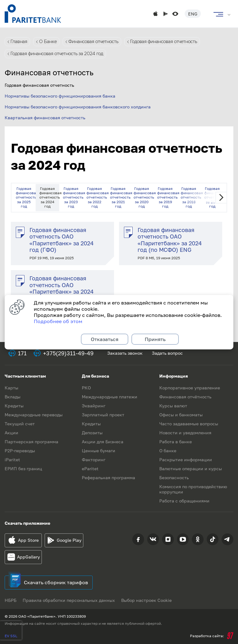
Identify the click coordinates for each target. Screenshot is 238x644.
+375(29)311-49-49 (68, 353)
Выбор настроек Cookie (146, 600)
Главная (19, 42)
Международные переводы (34, 415)
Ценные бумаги (99, 451)
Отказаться (105, 339)
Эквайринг (94, 406)
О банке (168, 451)
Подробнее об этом (58, 321)
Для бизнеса (95, 376)
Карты (11, 388)
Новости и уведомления (185, 433)
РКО (86, 388)
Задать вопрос (167, 353)
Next (221, 198)
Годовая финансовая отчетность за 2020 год (143, 197)
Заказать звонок (125, 353)
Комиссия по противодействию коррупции (193, 489)
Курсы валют (173, 406)
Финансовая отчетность (93, 42)
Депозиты (92, 433)
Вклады (13, 397)
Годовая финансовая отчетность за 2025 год (26, 197)
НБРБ (11, 600)
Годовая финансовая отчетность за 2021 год (120, 197)
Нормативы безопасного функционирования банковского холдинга (78, 107)
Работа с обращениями (184, 501)
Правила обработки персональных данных (69, 600)
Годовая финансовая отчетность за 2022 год (96, 197)
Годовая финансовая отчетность (164, 42)
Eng (193, 14)
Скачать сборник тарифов (56, 582)
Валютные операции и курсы (191, 469)
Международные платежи (110, 397)
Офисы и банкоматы (181, 415)
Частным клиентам (25, 376)
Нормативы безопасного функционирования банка (60, 96)
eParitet (90, 469)
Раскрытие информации (186, 460)
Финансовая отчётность (185, 397)
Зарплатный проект (103, 415)
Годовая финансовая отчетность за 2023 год (73, 197)
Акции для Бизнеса (103, 442)
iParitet (12, 460)
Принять (155, 339)
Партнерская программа (31, 442)
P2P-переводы (20, 451)
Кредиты (14, 406)
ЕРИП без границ (23, 469)
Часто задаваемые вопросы (189, 424)
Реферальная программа (108, 478)
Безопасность (174, 478)
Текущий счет (20, 424)
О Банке (48, 42)
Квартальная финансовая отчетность (45, 118)
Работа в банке (176, 442)
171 (22, 353)
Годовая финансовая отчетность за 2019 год (167, 197)
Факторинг (94, 460)
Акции (11, 433)
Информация (174, 376)
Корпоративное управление (190, 388)
